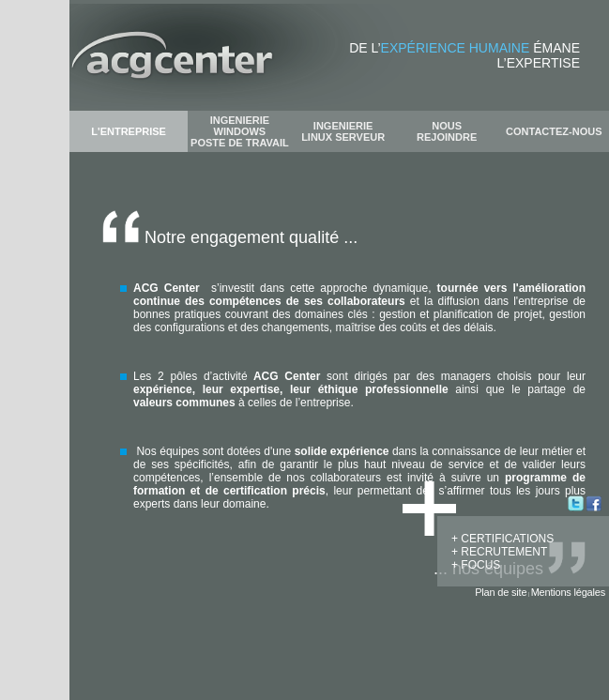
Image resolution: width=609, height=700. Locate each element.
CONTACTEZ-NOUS (554, 131)
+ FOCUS (476, 565)
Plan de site (501, 592)
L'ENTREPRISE (129, 131)
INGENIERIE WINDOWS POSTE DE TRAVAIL (240, 131)
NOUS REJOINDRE (447, 131)
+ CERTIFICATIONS (502, 539)
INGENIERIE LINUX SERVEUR (343, 131)
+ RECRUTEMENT (499, 552)
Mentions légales (568, 592)
